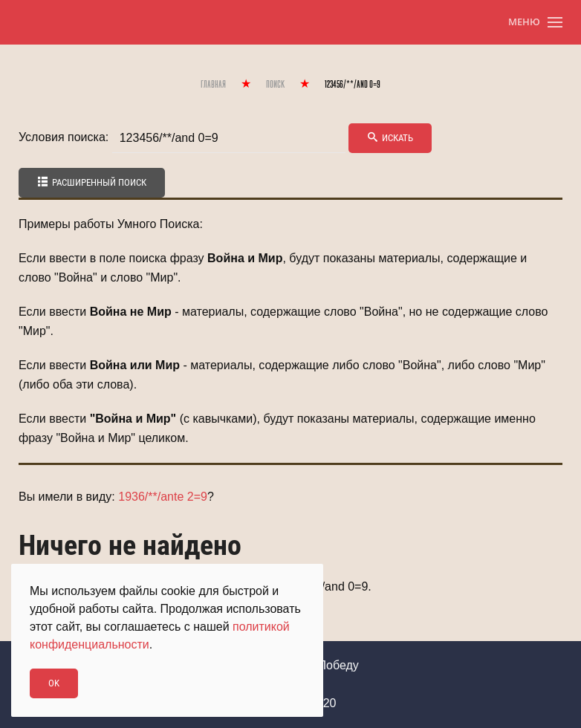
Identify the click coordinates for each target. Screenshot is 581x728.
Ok (54, 683)
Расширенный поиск (92, 182)
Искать (390, 138)
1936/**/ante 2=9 (163, 497)
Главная (213, 85)
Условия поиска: (64, 137)
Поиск (275, 85)
